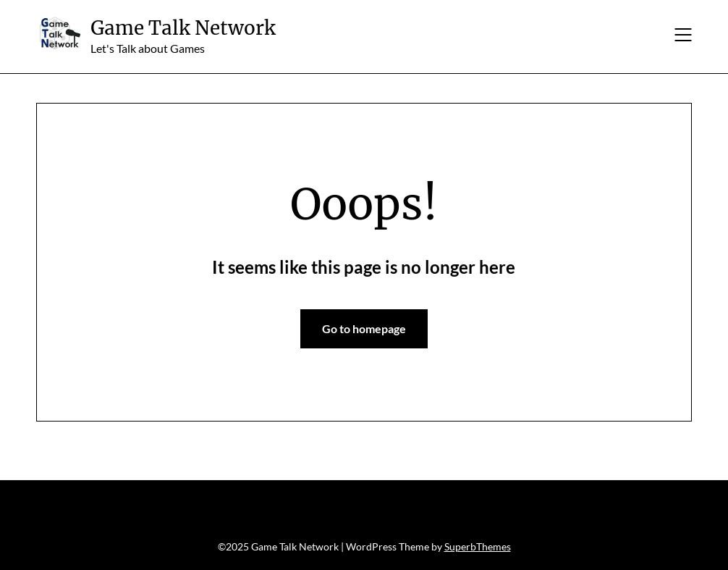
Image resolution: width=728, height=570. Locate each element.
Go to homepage (364, 328)
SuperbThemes (478, 546)
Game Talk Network (183, 28)
